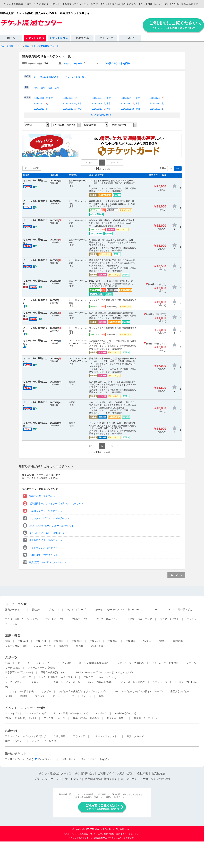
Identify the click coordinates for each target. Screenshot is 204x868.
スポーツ (11, 657)
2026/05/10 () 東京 (130, 103)
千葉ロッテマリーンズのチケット (47, 511)
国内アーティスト (15, 610)
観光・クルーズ (135, 736)
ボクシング (58, 696)
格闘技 (24, 696)
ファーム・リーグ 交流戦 (41, 668)
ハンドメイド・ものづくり (46, 741)
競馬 (101, 696)
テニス (55, 682)
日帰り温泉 (59, 736)
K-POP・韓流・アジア (140, 619)
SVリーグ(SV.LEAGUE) (101, 682)
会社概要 (143, 773)
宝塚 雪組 (59, 641)
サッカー (10, 677)
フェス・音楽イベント (108, 619)
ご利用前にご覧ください (173, 25)
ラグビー (46, 691)
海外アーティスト (169, 619)
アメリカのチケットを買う (19, 759)
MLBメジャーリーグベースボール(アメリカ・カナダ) (104, 672)
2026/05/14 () (157, 103)
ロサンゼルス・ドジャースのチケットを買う (85, 759)
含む (171, 168)
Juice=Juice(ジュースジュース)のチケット (51, 526)
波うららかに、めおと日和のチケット (49, 533)
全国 (26, 87)
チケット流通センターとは (55, 773)
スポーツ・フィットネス (106, 736)
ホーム (11, 38)
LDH (168, 610)
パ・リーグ (43, 663)
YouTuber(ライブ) (55, 619)
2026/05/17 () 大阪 (101, 109)
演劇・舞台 (13, 636)
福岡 (57, 88)
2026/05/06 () (41, 103)
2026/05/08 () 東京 (72, 103)
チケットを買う (35, 38)
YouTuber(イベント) (125, 713)
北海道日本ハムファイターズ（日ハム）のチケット (56, 504)
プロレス (40, 696)
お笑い (162, 641)
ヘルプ (130, 38)
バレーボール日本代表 (133, 682)
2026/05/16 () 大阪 (72, 109)
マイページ (106, 38)
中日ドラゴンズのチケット (43, 548)
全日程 (27, 98)
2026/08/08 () (157, 109)
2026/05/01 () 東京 (43, 98)
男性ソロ (37, 610)
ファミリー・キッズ (54, 718)
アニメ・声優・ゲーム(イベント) (71, 713)
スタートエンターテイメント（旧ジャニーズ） (118, 610)
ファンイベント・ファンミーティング (25, 713)
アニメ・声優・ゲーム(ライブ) (21, 619)
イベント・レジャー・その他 (25, 708)
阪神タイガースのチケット (43, 496)
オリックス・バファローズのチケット (49, 518)
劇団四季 (178, 641)
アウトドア (79, 736)
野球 (7, 663)
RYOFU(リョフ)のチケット (43, 555)
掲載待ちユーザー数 (73, 64)
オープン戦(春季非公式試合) (94, 663)
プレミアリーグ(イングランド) (100, 677)
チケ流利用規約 (84, 773)
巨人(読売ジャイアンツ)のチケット (48, 562)
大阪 (50, 88)
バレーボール (73, 682)
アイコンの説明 (32, 168)
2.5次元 (146, 641)
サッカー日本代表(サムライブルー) (57, 677)
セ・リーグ (24, 663)
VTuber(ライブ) (80, 619)
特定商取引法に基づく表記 (101, 779)
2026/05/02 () (70, 98)
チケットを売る (59, 38)
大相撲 (9, 696)
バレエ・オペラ (43, 646)
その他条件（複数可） (64, 125)
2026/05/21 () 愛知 (130, 109)
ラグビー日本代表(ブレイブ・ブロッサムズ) (82, 691)
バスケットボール (162, 682)
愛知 (43, 88)
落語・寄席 (97, 646)
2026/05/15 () (41, 109)
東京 (36, 88)
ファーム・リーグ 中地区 (165, 663)
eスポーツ (101, 713)
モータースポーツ (82, 696)
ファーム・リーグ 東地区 (131, 663)
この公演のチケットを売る (116, 63)
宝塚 (7, 641)
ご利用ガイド (106, 773)
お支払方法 (158, 773)
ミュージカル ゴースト (76, 77)
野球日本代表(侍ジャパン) (54, 672)
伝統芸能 (64, 646)
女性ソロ (54, 610)
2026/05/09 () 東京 (101, 103)
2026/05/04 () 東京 (130, 98)
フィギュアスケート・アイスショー (24, 682)
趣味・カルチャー (15, 741)
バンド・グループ (76, 610)
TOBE (154, 610)
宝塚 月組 (41, 641)
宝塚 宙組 (95, 641)
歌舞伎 (80, 646)
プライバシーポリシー (48, 779)
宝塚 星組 (77, 641)
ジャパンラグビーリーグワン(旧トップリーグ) (138, 691)
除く (178, 168)
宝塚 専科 (113, 641)
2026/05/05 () (157, 98)
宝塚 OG (130, 641)
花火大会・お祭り (116, 718)
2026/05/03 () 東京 (101, 98)
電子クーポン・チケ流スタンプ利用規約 (145, 779)
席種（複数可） (120, 125)
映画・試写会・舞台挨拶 (86, 718)
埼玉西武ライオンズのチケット (46, 540)
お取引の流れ (125, 773)
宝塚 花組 (23, 641)
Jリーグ (27, 677)
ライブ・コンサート (19, 604)
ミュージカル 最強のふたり (46, 77)
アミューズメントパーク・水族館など (25, 736)
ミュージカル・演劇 (16, 646)
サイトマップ (73, 779)
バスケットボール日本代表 (19, 691)
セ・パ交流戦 (64, 663)
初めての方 (82, 38)
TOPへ (178, 575)
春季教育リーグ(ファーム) (19, 672)
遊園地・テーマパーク (146, 718)
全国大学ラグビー (180, 691)
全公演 (27, 76)
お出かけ (11, 731)
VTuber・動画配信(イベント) (20, 718)
